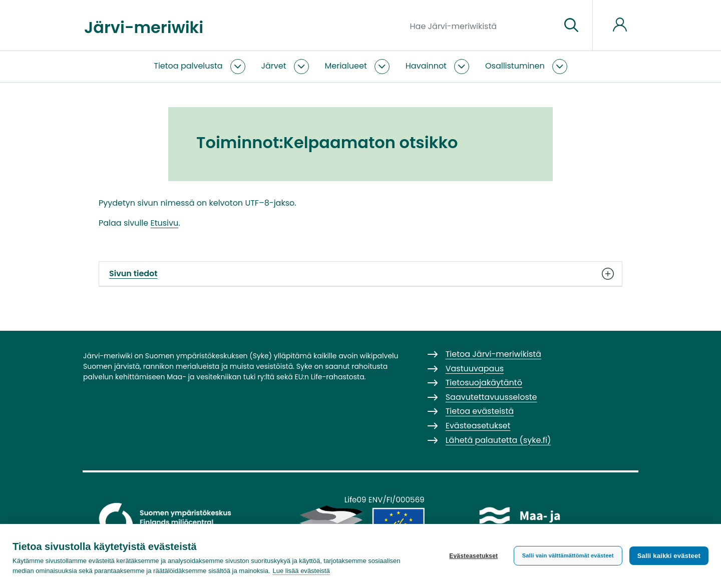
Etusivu (165, 223)
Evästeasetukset (473, 556)
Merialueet (346, 66)
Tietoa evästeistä (480, 411)
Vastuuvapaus (475, 369)
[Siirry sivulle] (571, 26)
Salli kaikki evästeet (669, 556)
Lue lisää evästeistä (301, 571)
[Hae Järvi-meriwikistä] (481, 26)
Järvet (274, 66)
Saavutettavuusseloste (491, 397)
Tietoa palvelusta (188, 66)
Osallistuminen (515, 66)
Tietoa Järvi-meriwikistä (493, 354)
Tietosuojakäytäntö (484, 383)
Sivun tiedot (360, 274)
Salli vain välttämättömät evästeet (568, 555)
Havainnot (426, 66)
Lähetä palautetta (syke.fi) (498, 440)
